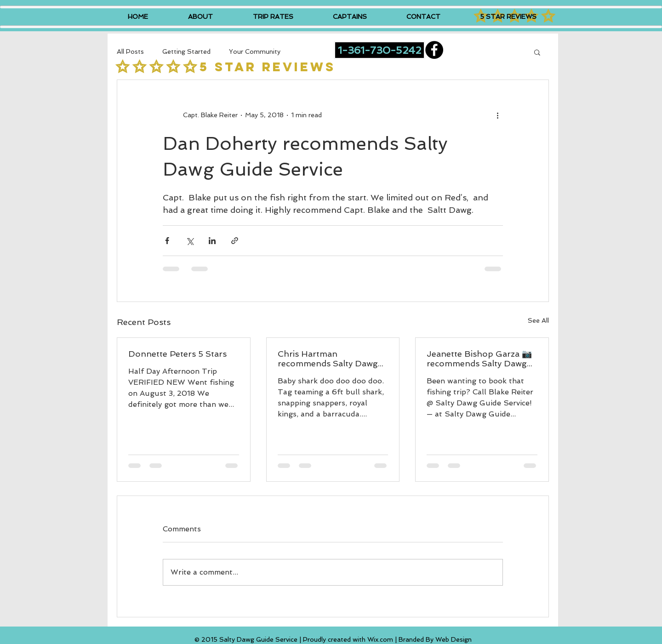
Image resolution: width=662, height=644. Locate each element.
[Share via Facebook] (167, 241)
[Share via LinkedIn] (212, 241)
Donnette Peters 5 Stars (177, 354)
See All (538, 320)
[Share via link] (235, 241)
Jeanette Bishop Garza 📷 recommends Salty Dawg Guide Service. (479, 359)
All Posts (130, 51)
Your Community (255, 51)
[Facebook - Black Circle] (434, 50)
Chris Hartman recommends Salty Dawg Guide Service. (328, 359)
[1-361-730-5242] (380, 50)
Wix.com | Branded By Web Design (419, 639)
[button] (537, 52)
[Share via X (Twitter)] (190, 241)
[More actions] (497, 115)
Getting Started (186, 51)
